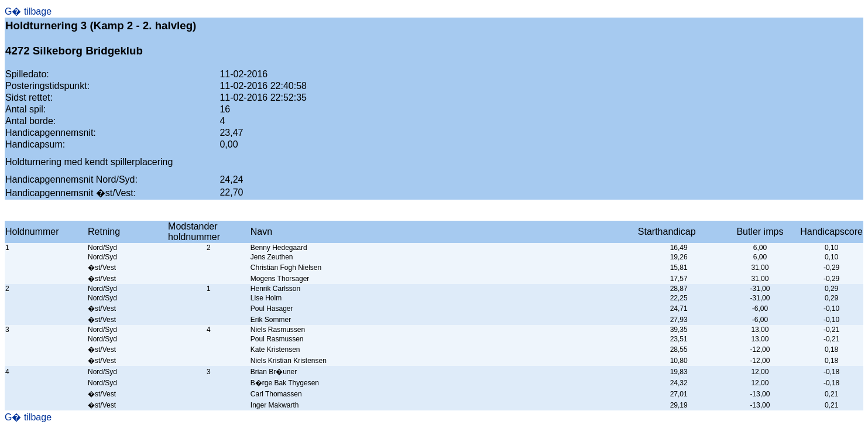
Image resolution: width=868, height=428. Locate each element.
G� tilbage (28, 11)
